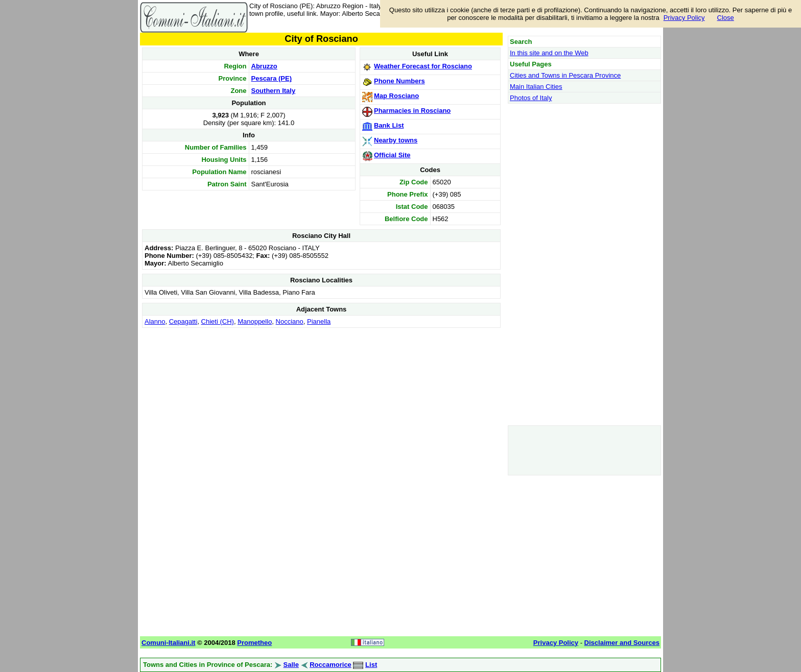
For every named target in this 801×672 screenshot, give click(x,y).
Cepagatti (183, 321)
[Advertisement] (321, 402)
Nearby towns (396, 140)
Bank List (389, 125)
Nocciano (290, 321)
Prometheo (254, 643)
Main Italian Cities (536, 87)
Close (726, 18)
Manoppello (255, 321)
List (371, 665)
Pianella (319, 321)
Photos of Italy (531, 98)
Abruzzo (264, 66)
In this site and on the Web (549, 53)
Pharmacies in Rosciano (412, 111)
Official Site (392, 155)
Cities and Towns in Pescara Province (565, 75)
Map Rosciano (396, 96)
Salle (291, 665)
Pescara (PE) (272, 78)
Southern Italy (274, 91)
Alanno (155, 321)
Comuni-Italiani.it (168, 643)
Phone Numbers (399, 81)
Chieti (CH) (218, 321)
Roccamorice (331, 665)
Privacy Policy (684, 18)
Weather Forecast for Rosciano (423, 66)
